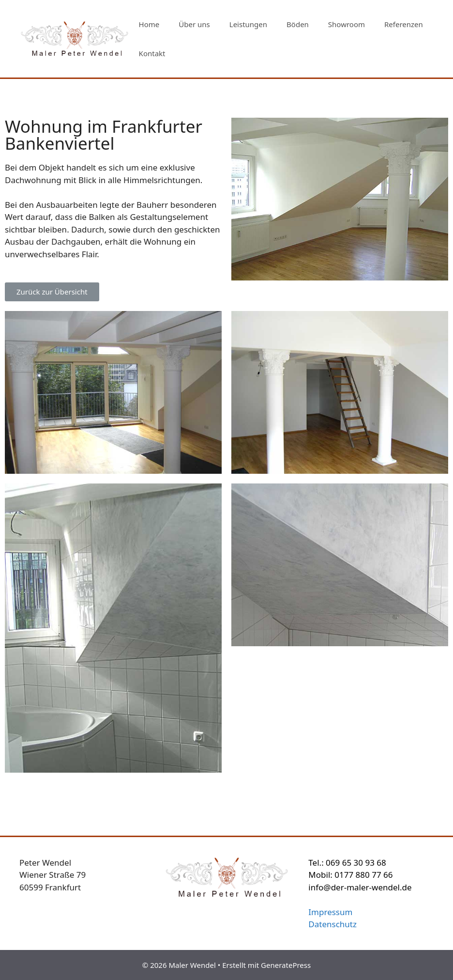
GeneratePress (286, 965)
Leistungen (248, 24)
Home (149, 24)
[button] (52, 292)
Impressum (330, 912)
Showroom (347, 24)
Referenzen (404, 24)
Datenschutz (332, 924)
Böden (298, 24)
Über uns (194, 24)
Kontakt (152, 53)
